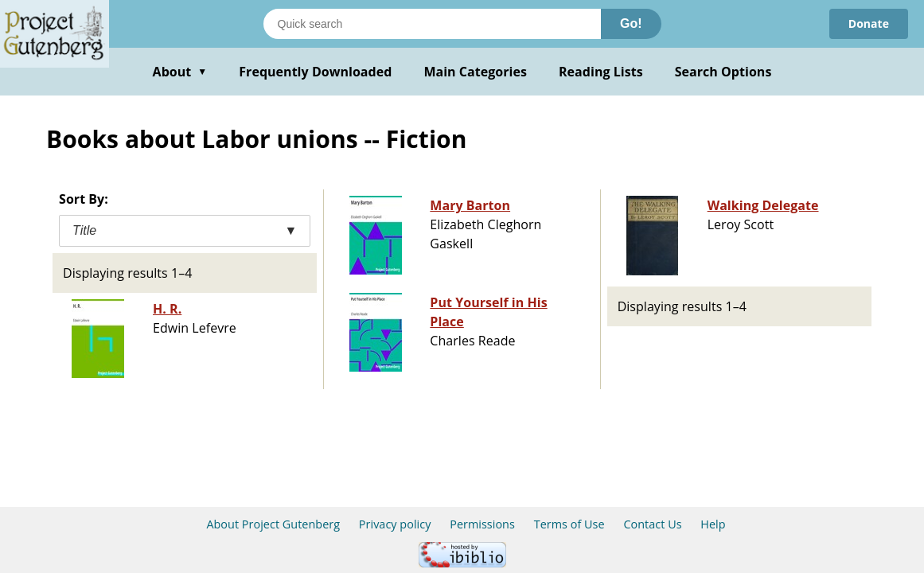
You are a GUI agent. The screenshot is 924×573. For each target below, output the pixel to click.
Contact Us (652, 524)
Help (713, 524)
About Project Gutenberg (273, 524)
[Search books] (432, 24)
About (180, 72)
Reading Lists (601, 72)
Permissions (482, 524)
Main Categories (475, 72)
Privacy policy (395, 524)
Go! (631, 23)
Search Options (723, 72)
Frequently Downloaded (315, 72)
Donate (869, 23)
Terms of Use (569, 524)
